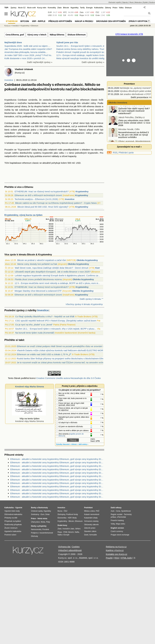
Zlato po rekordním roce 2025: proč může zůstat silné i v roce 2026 (134, 125)
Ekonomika (62, 518)
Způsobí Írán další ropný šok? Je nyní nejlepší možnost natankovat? (134, 113)
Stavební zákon (90, 531)
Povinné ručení (10, 535)
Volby (113, 524)
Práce (115, 8)
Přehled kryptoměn (60, 21)
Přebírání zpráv (126, 153)
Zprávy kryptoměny (140, 21)
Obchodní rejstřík (115, 2)
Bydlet (145, 2)
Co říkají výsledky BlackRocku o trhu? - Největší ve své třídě (45, 316)
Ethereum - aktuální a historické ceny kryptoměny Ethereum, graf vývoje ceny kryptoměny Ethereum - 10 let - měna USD (57, 469)
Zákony (108, 8)
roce (17, 143)
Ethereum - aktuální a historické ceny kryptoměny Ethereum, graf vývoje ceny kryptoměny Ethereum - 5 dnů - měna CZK (57, 483)
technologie (71, 130)
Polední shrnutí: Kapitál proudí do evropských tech (81, 52)
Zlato (82, 12)
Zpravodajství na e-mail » (129, 147)
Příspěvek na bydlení (13, 521)
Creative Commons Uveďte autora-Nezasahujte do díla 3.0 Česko (68, 378)
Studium (152, 2)
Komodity (52, 8)
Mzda (43, 522)
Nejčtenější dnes (13, 42)
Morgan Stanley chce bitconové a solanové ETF (38, 291)
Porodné (46, 529)
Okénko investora (118, 103)
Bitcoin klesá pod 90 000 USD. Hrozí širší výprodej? (43, 207)
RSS (115, 153)
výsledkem (10, 133)
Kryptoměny (82, 191)
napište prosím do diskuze (71, 435)
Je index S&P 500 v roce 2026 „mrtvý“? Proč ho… (29, 55)
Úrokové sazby (37, 511)
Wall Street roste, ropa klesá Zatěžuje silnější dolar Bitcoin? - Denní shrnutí (52, 268)
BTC (65, 12)
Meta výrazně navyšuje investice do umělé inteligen (82, 58)
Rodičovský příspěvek (13, 525)
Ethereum (35, 26)
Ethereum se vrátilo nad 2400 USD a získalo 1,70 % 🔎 (44, 354)
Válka (121, 8)
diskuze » (75, 444)
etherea (90, 106)
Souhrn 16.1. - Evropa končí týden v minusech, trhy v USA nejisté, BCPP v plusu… (56, 329)
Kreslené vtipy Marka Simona (30, 387)
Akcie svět (31, 8)
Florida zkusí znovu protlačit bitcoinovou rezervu (38, 279)
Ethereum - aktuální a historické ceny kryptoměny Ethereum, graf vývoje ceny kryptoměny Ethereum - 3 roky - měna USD (57, 466)
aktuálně (47, 163)
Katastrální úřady (91, 518)
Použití (109, 558)
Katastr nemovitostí (92, 514)
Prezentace (129, 84)
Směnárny (35, 514)
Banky (34, 508)
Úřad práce (35, 522)
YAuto (131, 2)
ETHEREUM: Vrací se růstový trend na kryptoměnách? (42, 191)
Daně (86, 535)
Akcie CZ (22, 8)
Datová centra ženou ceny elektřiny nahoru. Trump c (82, 49)
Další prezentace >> (141, 97)
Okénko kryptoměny (87, 260)
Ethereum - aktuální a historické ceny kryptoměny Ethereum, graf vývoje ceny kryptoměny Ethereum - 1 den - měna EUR (57, 476)
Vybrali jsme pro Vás (67, 42)
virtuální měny (89, 103)
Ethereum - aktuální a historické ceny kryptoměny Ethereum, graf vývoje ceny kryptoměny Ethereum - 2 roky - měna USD (57, 459)
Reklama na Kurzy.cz (116, 547)
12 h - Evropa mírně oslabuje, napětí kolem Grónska (82, 55)
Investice (9, 80)
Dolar (47, 514)
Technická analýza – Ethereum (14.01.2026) (36, 199)
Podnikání (88, 508)
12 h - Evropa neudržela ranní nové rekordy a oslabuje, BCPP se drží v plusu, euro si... (57, 283)
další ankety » (83, 444)
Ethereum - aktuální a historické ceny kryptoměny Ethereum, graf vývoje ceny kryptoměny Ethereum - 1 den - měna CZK (57, 480)
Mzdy (75, 518)
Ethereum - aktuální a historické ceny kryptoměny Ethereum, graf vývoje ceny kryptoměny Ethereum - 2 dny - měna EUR (57, 473)
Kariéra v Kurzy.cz (115, 550)
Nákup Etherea (57, 35)
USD (46, 126)
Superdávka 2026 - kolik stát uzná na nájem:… (27, 46)
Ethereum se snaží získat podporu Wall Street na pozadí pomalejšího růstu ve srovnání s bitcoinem (65, 346)
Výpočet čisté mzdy (12, 511)
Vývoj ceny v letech (37, 35)
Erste (98, 15)
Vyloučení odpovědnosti (70, 550)
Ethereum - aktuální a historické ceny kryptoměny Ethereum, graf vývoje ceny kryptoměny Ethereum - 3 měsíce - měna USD (57, 493)
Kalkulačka (99, 8)
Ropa (82, 15)
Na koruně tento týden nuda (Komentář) (35, 333)
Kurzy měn (42, 8)
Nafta (77, 532)
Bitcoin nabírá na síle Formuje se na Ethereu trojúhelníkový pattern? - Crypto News (56, 203)
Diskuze (128, 8)
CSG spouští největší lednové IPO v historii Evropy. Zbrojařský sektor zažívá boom (56, 321)
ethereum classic (30, 163)
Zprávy (14, 8)
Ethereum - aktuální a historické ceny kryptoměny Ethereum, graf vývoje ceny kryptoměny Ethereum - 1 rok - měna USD (57, 490)
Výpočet (19, 508)
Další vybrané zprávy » (93, 62)
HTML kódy (126, 558)
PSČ (98, 511)
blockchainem (78, 133)
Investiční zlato (68, 529)
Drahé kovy (62, 525)
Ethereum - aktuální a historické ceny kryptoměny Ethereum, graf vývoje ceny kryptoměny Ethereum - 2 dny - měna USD (57, 486)
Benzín (71, 532)
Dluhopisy (61, 514)
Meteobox (138, 2)
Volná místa (42, 519)
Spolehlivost (126, 511)
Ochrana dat (64, 547)
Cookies (76, 547)
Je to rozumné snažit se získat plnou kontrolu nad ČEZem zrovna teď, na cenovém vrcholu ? (62, 362)
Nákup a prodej (84, 21)
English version (117, 528)
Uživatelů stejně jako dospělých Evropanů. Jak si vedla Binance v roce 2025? (53, 272)
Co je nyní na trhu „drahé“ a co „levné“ (34, 325)
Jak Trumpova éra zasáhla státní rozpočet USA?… (29, 49)
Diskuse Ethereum (77, 35)
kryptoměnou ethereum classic (82, 100)
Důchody (34, 536)
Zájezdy (125, 2)
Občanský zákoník (91, 525)
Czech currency (117, 531)
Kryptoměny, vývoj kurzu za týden (23, 215)
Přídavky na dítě (11, 518)
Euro (42, 514)
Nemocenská (36, 529)
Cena (118, 511)
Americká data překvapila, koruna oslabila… (26, 52)
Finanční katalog (117, 520)
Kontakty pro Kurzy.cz (117, 554)
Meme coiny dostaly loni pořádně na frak (37, 264)
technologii (71, 103)
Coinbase (22, 100)
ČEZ (97, 12)
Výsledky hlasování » (63, 444)
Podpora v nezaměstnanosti (42, 533)
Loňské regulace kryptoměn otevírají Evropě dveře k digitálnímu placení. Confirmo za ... (58, 275)
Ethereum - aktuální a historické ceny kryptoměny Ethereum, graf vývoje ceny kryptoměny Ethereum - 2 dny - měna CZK (57, 462)
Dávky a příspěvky (39, 526)
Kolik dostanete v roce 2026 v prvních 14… (26, 58)
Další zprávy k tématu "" (91, 299)
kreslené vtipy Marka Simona (29, 418)
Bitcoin (66, 8)
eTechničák (121, 517)
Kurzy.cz (7, 26)
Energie (89, 8)
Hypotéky (75, 8)
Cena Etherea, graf (15, 35)
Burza (60, 511)
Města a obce (89, 511)
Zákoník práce (90, 528)
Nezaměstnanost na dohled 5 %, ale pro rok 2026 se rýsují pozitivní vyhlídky (134, 137)
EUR (50, 12)
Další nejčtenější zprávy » (40, 62)
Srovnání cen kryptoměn (111, 21)
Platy (48, 522)
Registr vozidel (117, 514)
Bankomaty (43, 508)
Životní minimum (11, 528)
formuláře (93, 535)
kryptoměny (29, 113)
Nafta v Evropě (63, 535)
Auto (113, 511)
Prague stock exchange (120, 535)
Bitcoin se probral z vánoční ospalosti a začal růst (42, 260)
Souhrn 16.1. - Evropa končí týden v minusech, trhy (82, 46)
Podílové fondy (72, 514)
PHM (65, 532)
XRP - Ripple (39, 21)
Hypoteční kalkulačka (13, 531)
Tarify (82, 8)
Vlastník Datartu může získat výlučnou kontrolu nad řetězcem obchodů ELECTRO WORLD (61, 350)
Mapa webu (120, 524)
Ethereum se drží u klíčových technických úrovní (38, 195)
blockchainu (10, 113)
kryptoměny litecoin (59, 143)
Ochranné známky (91, 521)
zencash (80, 143)
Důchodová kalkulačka (13, 514)
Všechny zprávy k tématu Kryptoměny (84, 304)
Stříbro (78, 529)
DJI (65, 15)
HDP (70, 518)
